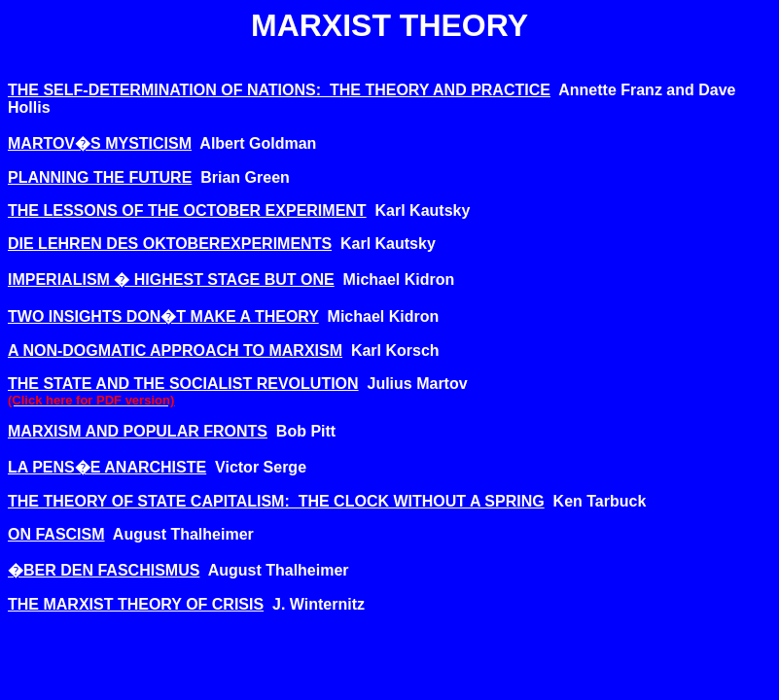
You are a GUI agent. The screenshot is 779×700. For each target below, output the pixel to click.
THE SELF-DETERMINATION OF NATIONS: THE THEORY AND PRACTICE (279, 90)
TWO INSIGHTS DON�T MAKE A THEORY (163, 316)
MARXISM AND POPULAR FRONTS (138, 431)
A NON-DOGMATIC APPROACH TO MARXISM (175, 350)
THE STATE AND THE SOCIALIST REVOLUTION (183, 384)
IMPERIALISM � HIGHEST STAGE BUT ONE (171, 280)
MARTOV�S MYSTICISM (100, 143)
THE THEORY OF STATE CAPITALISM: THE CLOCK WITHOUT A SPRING (276, 501)
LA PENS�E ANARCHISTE (107, 467)
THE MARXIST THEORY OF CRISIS (136, 604)
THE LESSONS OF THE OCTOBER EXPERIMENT (187, 210)
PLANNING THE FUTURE (100, 177)
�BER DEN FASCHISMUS (104, 570)
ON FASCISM (56, 534)
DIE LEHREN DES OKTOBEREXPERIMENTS (170, 244)
